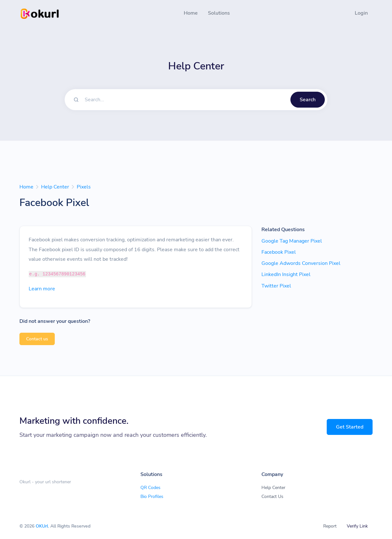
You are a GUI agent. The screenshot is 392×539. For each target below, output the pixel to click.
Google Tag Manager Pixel (292, 241)
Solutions (219, 13)
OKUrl (42, 526)
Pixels (84, 187)
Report (330, 526)
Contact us (37, 339)
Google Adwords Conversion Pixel (301, 263)
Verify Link (357, 526)
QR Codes (150, 488)
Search (308, 100)
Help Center (55, 187)
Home (191, 13)
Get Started (350, 427)
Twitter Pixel (276, 286)
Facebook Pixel (279, 252)
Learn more (42, 289)
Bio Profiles (152, 496)
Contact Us (272, 496)
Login (361, 13)
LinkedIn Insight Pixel (286, 274)
